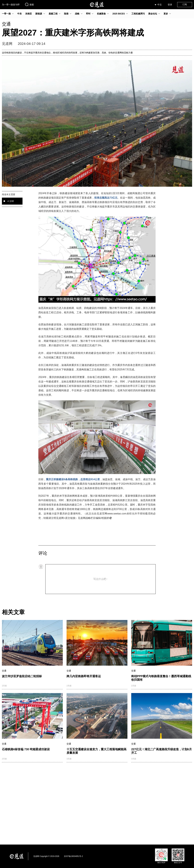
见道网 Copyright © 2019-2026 (46, 856)
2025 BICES (119, 14)
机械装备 (101, 14)
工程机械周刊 (138, 14)
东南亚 (29, 14)
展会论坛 (153, 14)
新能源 (39, 14)
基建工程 (53, 14)
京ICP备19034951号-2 (73, 856)
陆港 (66, 14)
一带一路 (6, 14)
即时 (88, 14)
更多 (166, 14)
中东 (19, 14)
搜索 (29, 4)
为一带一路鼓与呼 (11, 5)
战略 (77, 14)
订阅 (185, 4)
